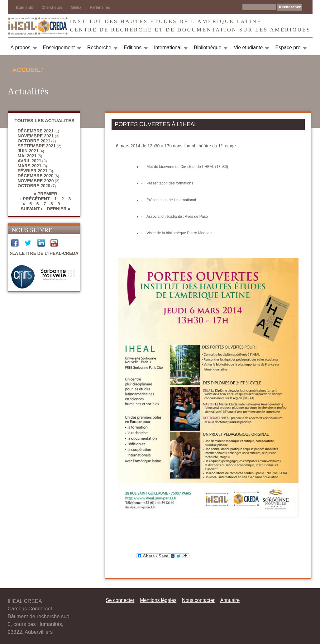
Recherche (99, 48)
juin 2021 (28, 151)
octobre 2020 (34, 186)
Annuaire (230, 600)
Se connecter (120, 600)
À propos (21, 48)
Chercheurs (52, 7)
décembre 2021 (36, 131)
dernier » (59, 209)
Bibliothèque (208, 48)
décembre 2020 (36, 176)
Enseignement (59, 48)
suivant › (32, 209)
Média (76, 7)
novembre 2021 (36, 136)
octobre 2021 (34, 141)
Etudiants (25, 7)
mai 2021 (27, 156)
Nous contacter (198, 600)
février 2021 (33, 171)
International (168, 48)
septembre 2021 (37, 146)
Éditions (133, 48)
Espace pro (288, 48)
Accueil (26, 70)
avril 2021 (30, 161)
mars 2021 (30, 166)
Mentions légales (158, 600)
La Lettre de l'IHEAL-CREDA (45, 253)
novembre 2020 (36, 181)
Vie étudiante (248, 48)
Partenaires (100, 7)
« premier (45, 194)
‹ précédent (35, 199)
